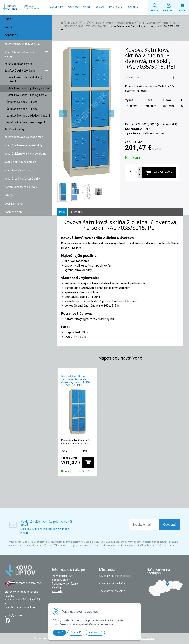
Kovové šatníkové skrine (131, 23)
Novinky (9, 27)
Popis (62, 212)
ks (136, 173)
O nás (100, 7)
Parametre (76, 212)
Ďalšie (133, 7)
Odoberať (170, 525)
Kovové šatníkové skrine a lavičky (93, 23)
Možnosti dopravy (62, 576)
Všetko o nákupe (79, 7)
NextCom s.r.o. (147, 639)
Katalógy (56, 7)
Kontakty (116, 7)
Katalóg (56, 588)
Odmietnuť (95, 633)
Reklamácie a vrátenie (65, 584)
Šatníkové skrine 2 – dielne (165, 23)
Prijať (59, 633)
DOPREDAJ (11, 36)
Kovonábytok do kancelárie (115, 576)
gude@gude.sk (13, 615)
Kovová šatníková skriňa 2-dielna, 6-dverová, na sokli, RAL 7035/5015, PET (76, 381)
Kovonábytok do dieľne (112, 584)
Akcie (8, 19)
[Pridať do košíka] (159, 173)
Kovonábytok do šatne (112, 591)
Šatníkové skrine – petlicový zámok (85, 26)
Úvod (67, 23)
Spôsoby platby (61, 580)
